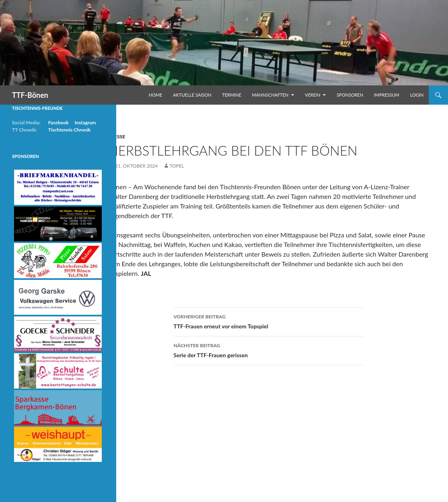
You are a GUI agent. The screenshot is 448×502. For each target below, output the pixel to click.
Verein (313, 95)
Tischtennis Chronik (69, 130)
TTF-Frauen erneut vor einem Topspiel (268, 321)
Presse (117, 137)
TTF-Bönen (30, 95)
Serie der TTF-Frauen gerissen (268, 350)
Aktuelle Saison (192, 95)
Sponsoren (350, 95)
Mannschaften (270, 95)
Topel (177, 166)
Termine (232, 95)
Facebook (58, 122)
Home (155, 95)
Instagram (85, 122)
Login (417, 95)
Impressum (386, 95)
